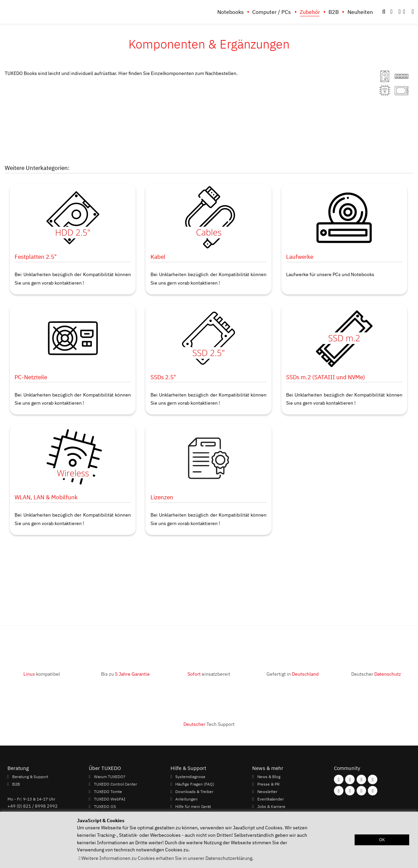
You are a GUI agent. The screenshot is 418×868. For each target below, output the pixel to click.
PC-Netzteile (31, 377)
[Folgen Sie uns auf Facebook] (339, 779)
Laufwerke (300, 257)
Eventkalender (271, 799)
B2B (334, 12)
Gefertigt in (293, 674)
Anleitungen (186, 799)
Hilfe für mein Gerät (193, 806)
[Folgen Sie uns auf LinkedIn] (361, 791)
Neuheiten (360, 12)
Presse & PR (268, 784)
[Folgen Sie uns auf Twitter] (373, 779)
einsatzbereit (209, 674)
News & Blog (269, 776)
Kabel (158, 257)
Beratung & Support (30, 776)
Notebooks (231, 12)
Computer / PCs (272, 12)
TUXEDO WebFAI (110, 799)
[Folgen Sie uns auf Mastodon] (361, 779)
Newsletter (267, 791)
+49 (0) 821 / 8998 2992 (33, 806)
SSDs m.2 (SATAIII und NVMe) (326, 377)
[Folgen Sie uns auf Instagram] (350, 779)
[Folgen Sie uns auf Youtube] (339, 791)
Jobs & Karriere (271, 806)
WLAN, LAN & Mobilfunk (46, 497)
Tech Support (209, 724)
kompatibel (42, 674)
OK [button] (382, 840)
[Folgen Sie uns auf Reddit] (373, 791)
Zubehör (310, 12)
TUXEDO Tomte (108, 791)
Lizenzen (162, 497)
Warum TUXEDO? (110, 776)
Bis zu (125, 674)
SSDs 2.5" (163, 377)
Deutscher (376, 674)
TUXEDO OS (105, 806)
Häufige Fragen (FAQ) (195, 784)
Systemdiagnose (190, 776)
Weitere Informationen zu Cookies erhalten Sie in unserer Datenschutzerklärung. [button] (167, 858)
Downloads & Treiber (194, 791)
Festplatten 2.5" (36, 257)
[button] (413, 12)
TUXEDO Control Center (115, 784)
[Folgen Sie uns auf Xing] (350, 791)
